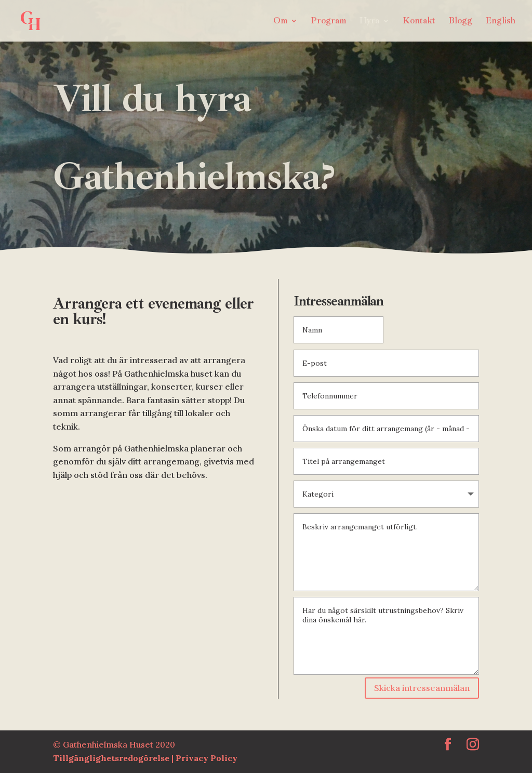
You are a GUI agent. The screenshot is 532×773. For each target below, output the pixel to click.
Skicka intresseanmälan (422, 688)
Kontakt (419, 22)
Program (329, 22)
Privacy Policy (207, 758)
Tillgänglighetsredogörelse (112, 758)
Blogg (461, 22)
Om (280, 22)
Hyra (369, 22)
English (501, 22)
